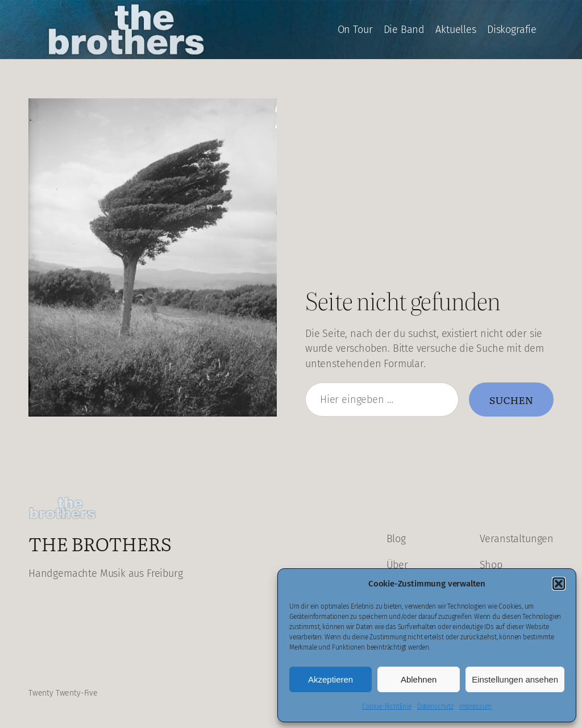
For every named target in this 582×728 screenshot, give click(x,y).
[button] (559, 584)
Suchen (511, 400)
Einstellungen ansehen (515, 679)
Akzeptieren (331, 679)
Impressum (475, 706)
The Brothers (100, 543)
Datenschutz (435, 706)
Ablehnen (419, 679)
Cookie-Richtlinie (387, 706)
